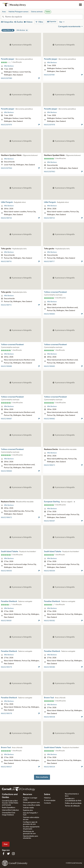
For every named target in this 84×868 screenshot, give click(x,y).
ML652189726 (6, 218)
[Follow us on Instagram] (13, 854)
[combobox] (44, 17)
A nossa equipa (50, 800)
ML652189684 (6, 471)
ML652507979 (6, 125)
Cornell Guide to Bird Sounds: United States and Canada (10, 803)
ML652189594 (49, 571)
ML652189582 (49, 621)
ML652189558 (49, 717)
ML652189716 (6, 262)
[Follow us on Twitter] (8, 854)
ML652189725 (49, 218)
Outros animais (37, 12)
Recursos (28, 794)
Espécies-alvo (28, 810)
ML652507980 (6, 78)
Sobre (47, 794)
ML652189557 (6, 767)
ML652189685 (49, 366)
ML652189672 (6, 517)
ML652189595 (6, 571)
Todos (48, 12)
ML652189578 (6, 713)
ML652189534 (49, 767)
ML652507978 (49, 125)
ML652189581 (6, 621)
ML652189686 (6, 366)
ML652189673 (49, 465)
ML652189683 (49, 314)
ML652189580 (49, 667)
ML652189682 (49, 419)
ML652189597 (49, 521)
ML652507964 (6, 168)
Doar (6, 844)
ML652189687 (6, 419)
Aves (4, 12)
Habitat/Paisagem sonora (18, 12)
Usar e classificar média (31, 805)
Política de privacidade (73, 803)
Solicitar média (28, 808)
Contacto (47, 803)
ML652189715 (6, 305)
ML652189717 (49, 262)
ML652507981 (49, 75)
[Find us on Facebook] (3, 854)
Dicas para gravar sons (31, 802)
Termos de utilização (72, 806)
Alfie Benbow (9, 66)
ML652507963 (50, 172)
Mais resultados (42, 777)
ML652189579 (6, 667)
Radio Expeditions (9, 808)
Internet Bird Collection (10, 810)
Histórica (47, 798)
